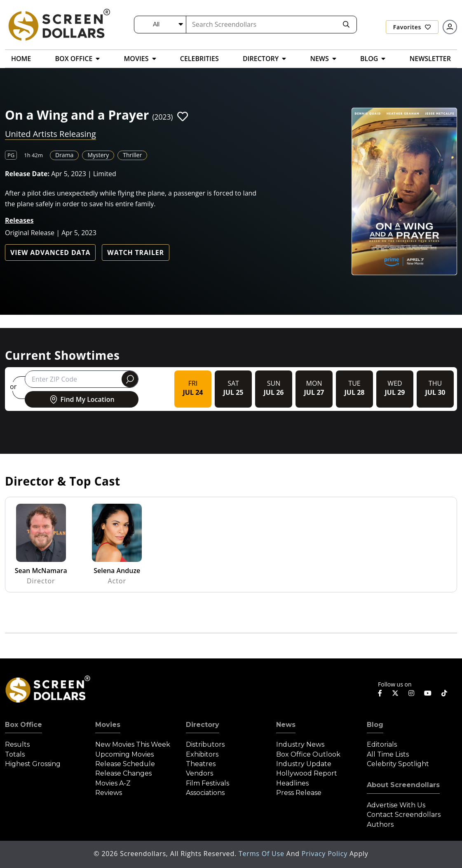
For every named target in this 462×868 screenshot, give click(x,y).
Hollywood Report (307, 773)
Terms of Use (263, 854)
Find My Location (81, 399)
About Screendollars (403, 785)
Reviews (109, 793)
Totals (15, 754)
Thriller (132, 155)
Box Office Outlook (308, 754)
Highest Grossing (33, 764)
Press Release (299, 793)
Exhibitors (202, 754)
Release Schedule (125, 764)
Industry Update (304, 764)
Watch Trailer (136, 252)
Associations (205, 793)
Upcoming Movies (124, 754)
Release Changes (123, 773)
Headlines (292, 783)
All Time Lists (388, 754)
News (286, 725)
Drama (64, 155)
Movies (108, 725)
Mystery (98, 155)
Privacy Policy (326, 854)
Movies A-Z (113, 783)
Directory (203, 725)
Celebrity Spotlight (398, 764)
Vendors (199, 773)
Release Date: (27, 174)
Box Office (23, 725)
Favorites (412, 27)
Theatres (201, 764)
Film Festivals (208, 783)
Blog (375, 725)
